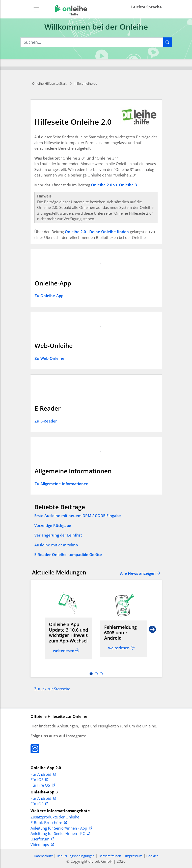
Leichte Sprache (146, 7)
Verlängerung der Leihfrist (58, 535)
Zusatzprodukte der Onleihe (55, 817)
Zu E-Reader (46, 421)
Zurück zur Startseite (52, 689)
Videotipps (42, 845)
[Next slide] (152, 629)
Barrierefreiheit (110, 856)
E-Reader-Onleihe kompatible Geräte (68, 554)
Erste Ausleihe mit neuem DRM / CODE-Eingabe (78, 516)
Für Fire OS (43, 785)
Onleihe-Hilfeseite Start (49, 83)
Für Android (43, 774)
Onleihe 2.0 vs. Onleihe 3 (114, 185)
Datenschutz (43, 856)
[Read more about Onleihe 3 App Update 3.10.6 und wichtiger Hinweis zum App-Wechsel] (68, 603)
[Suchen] (167, 42)
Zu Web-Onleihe (49, 358)
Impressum (134, 856)
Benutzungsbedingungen (76, 856)
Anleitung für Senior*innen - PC (60, 834)
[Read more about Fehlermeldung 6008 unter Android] (124, 606)
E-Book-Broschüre (49, 823)
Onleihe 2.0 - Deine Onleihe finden (97, 232)
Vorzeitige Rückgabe (53, 525)
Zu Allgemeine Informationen (62, 484)
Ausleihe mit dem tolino (56, 545)
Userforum (42, 839)
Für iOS (39, 780)
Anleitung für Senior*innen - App (61, 828)
